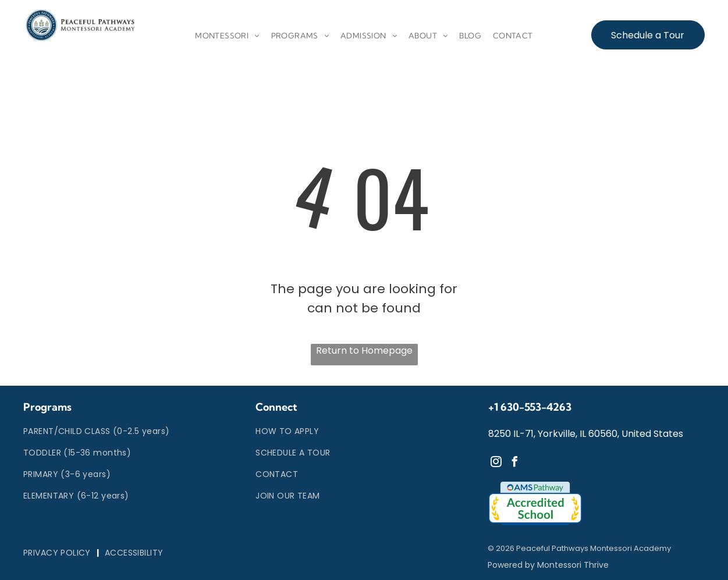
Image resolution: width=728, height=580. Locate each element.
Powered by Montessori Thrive (548, 565)
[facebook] (515, 463)
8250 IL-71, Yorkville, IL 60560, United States (586, 434)
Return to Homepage (364, 351)
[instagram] (496, 463)
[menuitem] (227, 36)
